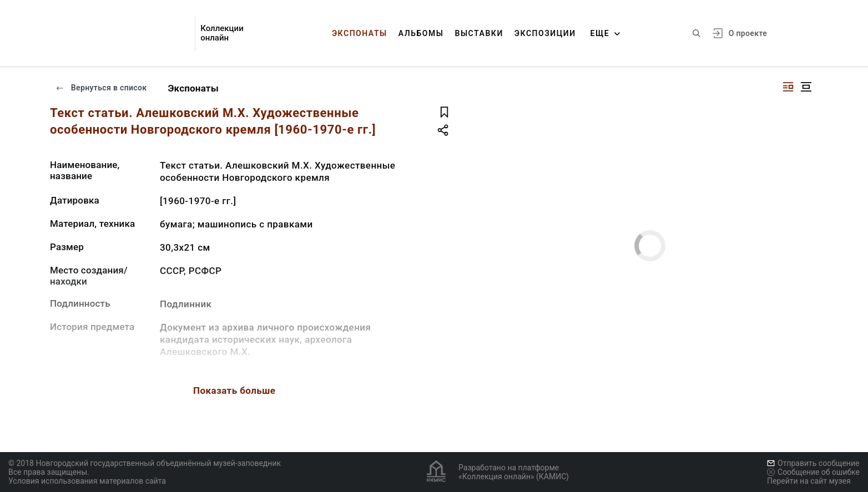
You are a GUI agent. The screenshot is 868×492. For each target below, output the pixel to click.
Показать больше (234, 390)
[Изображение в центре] (806, 87)
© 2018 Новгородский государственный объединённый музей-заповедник (145, 463)
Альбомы (421, 33)
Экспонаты (360, 33)
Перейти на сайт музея (809, 481)
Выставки (479, 33)
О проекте (748, 33)
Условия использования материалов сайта (87, 481)
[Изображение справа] (788, 87)
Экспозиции (545, 33)
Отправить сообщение (813, 463)
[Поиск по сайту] (697, 33)
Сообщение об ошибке (813, 472)
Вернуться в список (101, 88)
